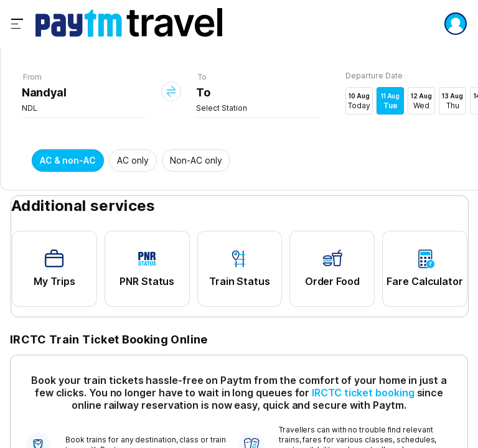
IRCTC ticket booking (363, 393)
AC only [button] (133, 160)
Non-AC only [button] (196, 160)
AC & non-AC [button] (68, 160)
